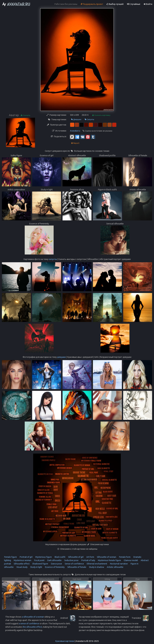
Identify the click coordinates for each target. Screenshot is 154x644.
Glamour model (131, 560)
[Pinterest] (88, 137)
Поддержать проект (92, 4)
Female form (124, 557)
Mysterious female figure (109, 560)
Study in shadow (96, 567)
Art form (90, 557)
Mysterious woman (22, 560)
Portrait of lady (88, 560)
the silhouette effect (32, 627)
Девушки (76, 119)
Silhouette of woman (106, 557)
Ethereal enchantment (97, 564)
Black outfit (60, 557)
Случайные (134, 4)
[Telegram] (77, 137)
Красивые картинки (65, 641)
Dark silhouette (54, 560)
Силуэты (89, 119)
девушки (61, 357)
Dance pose (56, 564)
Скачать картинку (101, 115)
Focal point (39, 560)
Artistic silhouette (115, 567)
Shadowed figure (40, 564)
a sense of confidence (29, 624)
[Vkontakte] (83, 137)
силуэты (53, 259)
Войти (148, 4)
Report (75, 143)
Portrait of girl (26, 557)
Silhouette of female (77, 567)
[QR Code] (72, 137)
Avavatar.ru (75, 131)
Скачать (25, 115)
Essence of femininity (54, 567)
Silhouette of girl (76, 557)
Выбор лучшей (115, 4)
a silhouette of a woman (33, 617)
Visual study (22, 567)
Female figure (10, 557)
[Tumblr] (93, 137)
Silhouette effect (21, 564)
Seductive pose (71, 560)
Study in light (36, 567)
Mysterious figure (43, 557)
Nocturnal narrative (119, 564)
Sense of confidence (74, 564)
